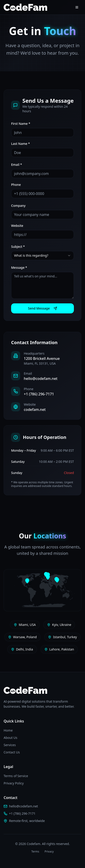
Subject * (18, 247)
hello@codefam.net (41, 379)
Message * (19, 268)
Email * (17, 165)
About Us (10, 738)
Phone (16, 185)
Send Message (42, 308)
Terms (35, 852)
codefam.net (35, 410)
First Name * (21, 124)
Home (8, 730)
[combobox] (42, 256)
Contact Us (12, 752)
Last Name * (21, 144)
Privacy (49, 852)
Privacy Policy (14, 783)
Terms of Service (16, 776)
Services (10, 745)
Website (17, 226)
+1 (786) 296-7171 (39, 394)
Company (18, 206)
